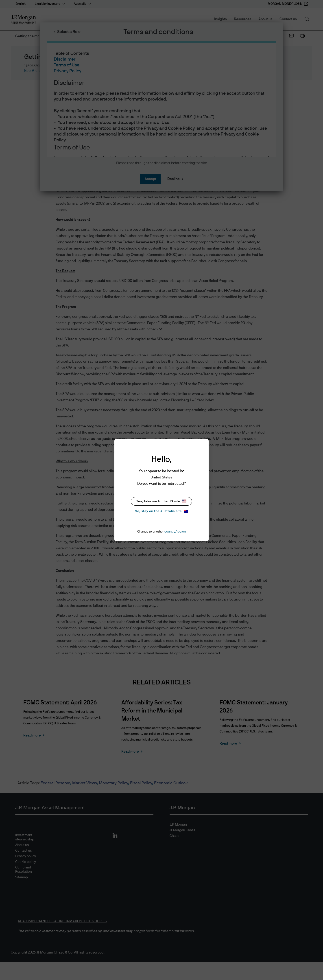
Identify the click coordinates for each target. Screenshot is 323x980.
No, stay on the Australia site (161, 511)
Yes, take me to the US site (161, 501)
